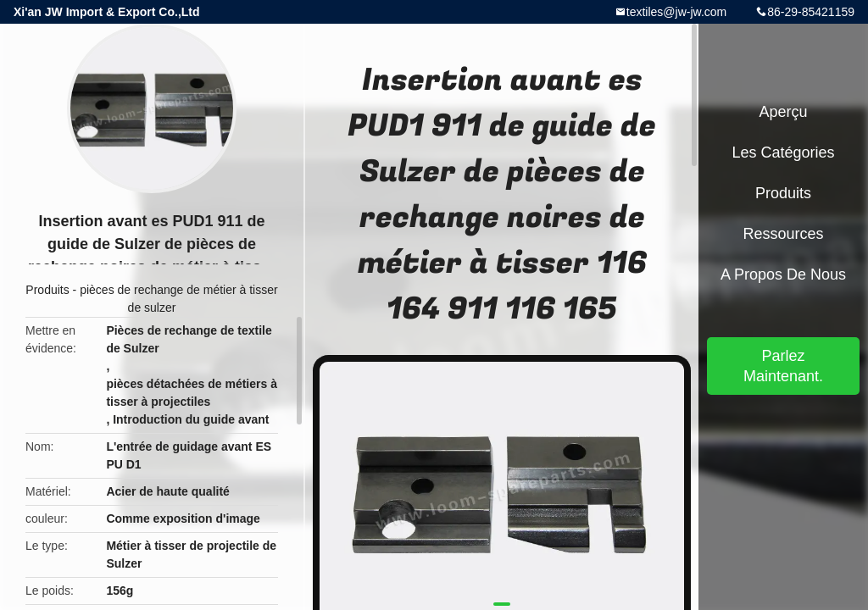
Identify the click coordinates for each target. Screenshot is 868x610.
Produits (47, 290)
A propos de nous (783, 274)
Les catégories (783, 152)
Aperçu (783, 112)
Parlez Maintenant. (783, 366)
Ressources (783, 234)
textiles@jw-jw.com (676, 12)
